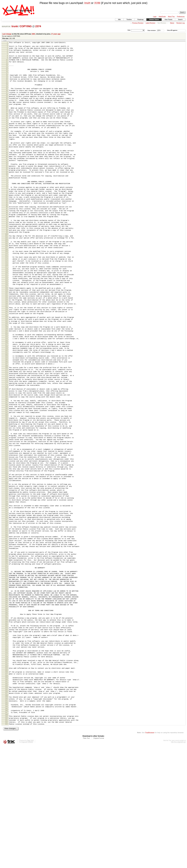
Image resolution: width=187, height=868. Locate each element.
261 (6, 638)
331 (6, 796)
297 (6, 720)
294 (6, 714)
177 (6, 444)
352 (6, 843)
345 (6, 828)
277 (6, 674)
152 (6, 386)
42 (7, 135)
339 (6, 814)
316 (6, 763)
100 (6, 268)
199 (6, 495)
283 (6, 689)
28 (7, 103)
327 (6, 787)
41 (7, 133)
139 (6, 357)
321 (6, 774)
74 (7, 208)
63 (7, 183)
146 (6, 373)
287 (6, 698)
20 (7, 85)
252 (6, 617)
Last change (7, 34)
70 (7, 199)
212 (6, 525)
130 (6, 336)
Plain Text (86, 860)
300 (6, 727)
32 (7, 112)
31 (7, 110)
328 (6, 790)
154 (6, 391)
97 (7, 261)
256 (6, 626)
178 (6, 447)
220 (6, 544)
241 (6, 592)
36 (7, 121)
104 (6, 276)
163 (6, 411)
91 (7, 247)
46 (7, 145)
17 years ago (56, 34)
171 (6, 430)
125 (6, 325)
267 (6, 652)
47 (7, 146)
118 (6, 308)
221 (6, 546)
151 (6, 384)
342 (6, 821)
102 (6, 272)
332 (6, 799)
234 (6, 576)
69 (7, 197)
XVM (97, 3)
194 (6, 483)
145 (6, 371)
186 (6, 464)
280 (6, 682)
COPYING (26, 26)
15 (7, 74)
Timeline (129, 20)
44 (7, 140)
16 (7, 76)
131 (6, 339)
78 (7, 217)
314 (6, 759)
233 (6, 574)
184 (6, 460)
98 (7, 263)
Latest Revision (150, 23)
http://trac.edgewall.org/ (178, 864)
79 (7, 219)
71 (7, 201)
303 (6, 734)
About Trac (171, 17)
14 (7, 72)
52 (7, 158)
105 (6, 279)
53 (7, 160)
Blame (172, 23)
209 (6, 518)
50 (7, 154)
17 (7, 78)
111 (6, 293)
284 (6, 691)
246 (6, 603)
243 (6, 596)
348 (6, 835)
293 (6, 712)
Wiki (119, 20)
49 (7, 151)
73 (7, 205)
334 (6, 803)
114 (6, 299)
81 (7, 224)
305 (6, 738)
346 (6, 830)
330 (6, 794)
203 (6, 504)
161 (6, 407)
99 (7, 266)
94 (7, 254)
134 (6, 346)
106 (6, 281)
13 (7, 69)
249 (6, 611)
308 (6, 745)
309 (6, 747)
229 (6, 564)
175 (6, 439)
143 (6, 366)
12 (7, 68)
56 (7, 167)
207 (6, 513)
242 (6, 594)
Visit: (129, 30)
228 (6, 562)
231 (6, 569)
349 (6, 836)
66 (7, 190)
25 (7, 96)
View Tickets (168, 20)
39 (7, 128)
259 (6, 633)
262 (6, 640)
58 (7, 171)
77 (7, 214)
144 (6, 368)
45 (7, 142)
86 (7, 235)
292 (6, 710)
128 (6, 331)
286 (6, 695)
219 (6, 541)
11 (7, 65)
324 (6, 781)
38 (7, 126)
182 (6, 456)
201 (6, 500)
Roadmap (140, 20)
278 (6, 677)
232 (6, 571)
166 (6, 419)
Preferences (181, 17)
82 (7, 226)
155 (6, 393)
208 (6, 516)
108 (6, 286)
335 (6, 805)
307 (6, 742)
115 (6, 302)
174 (6, 437)
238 (6, 585)
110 (6, 290)
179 (6, 449)
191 (6, 476)
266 (6, 649)
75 (7, 210)
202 (6, 502)
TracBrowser (150, 855)
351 (6, 841)
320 (6, 772)
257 (6, 628)
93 (7, 251)
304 (6, 736)
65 (7, 188)
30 (7, 108)
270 (6, 659)
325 (6, 783)
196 (6, 488)
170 (6, 427)
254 (6, 622)
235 (6, 578)
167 (6, 421)
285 (6, 693)
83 (7, 229)
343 (6, 823)
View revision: (152, 30)
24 (7, 94)
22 (7, 90)
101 (6, 270)
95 (7, 256)
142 (6, 364)
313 (6, 756)
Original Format (99, 860)
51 (7, 156)
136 (6, 350)
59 (7, 174)
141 (6, 362)
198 (6, 492)
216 (6, 534)
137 (6, 353)
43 (7, 137)
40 (7, 131)
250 (6, 613)
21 (7, 87)
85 (7, 233)
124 (6, 322)
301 (6, 729)
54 (7, 162)
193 (6, 481)
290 (6, 705)
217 (6, 537)
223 (6, 551)
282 (6, 686)
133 (6, 343)
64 (7, 185)
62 (7, 181)
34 (7, 117)
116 (6, 304)
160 (6, 405)
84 (7, 231)
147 (6, 376)
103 (6, 275)
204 (6, 506)
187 (6, 467)
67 (7, 192)
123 (6, 320)
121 (6, 315)
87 (7, 238)
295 (6, 716)
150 (6, 382)
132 (6, 341)
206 (6, 511)
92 (7, 250)
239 (6, 588)
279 (6, 679)
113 (6, 297)
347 (6, 832)
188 (6, 469)
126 (6, 327)
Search (180, 20)
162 (6, 410)
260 (6, 636)
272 (6, 663)
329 (6, 792)
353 (6, 846)
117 (6, 306)
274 (6, 667)
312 (6, 754)
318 (6, 768)
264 (6, 645)
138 (6, 355)
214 (6, 529)
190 (6, 474)
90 (7, 245)
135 (6, 348)
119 (6, 311)
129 (6, 334)
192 (6, 479)
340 (6, 817)
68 (7, 195)
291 (6, 707)
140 (6, 359)
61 (7, 179)
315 (6, 760)
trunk (15, 26)
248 (6, 608)
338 (6, 812)
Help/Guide (162, 17)
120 (6, 313)
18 (7, 80)
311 (6, 751)
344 (6, 826)
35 (7, 119)
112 (6, 294)
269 (6, 656)
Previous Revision (138, 23)
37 (7, 124)
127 (6, 330)
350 (6, 839)
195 (6, 485)
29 (7, 105)
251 (6, 615)
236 (6, 581)
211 (6, 522)
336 (6, 808)
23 (7, 91)
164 (6, 414)
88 (7, 240)
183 (6, 458)
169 (6, 425)
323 (6, 779)
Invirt (87, 3)
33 (7, 115)
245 (6, 601)
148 (6, 377)
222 (6, 549)
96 (7, 259)
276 (6, 672)
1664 (33, 34)
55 (7, 165)
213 (6, 527)
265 (6, 647)
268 (6, 654)
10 (7, 63)
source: (6, 26)
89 (7, 242)
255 (6, 624)
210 (6, 520)
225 (6, 555)
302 (6, 731)
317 (6, 765)
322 (6, 777)
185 (6, 463)
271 (6, 661)
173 (6, 435)
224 (6, 553)
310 (6, 749)
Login (155, 17)
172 (6, 432)
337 (6, 810)
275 (6, 670)
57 (7, 169)
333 (6, 801)
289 (6, 702)
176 (6, 442)
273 (6, 665)
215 (6, 532)
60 (7, 176)
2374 (38, 26)
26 (7, 98)
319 (6, 770)
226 (6, 557)
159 (6, 402)
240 (6, 590)
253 (6, 620)
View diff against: (176, 30)
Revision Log (181, 23)
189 (6, 472)
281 (6, 684)
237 (6, 583)
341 (6, 819)
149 (6, 380)
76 (7, 212)
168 (6, 423)
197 (6, 490)
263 (6, 643)
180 (6, 451)
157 (6, 398)
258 (6, 631)
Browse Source (154, 20)
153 (6, 389)
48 (7, 149)
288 (6, 700)
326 (6, 785)
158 (6, 400)
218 (6, 539)
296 (6, 718)
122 (6, 318)
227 (6, 560)
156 (6, 395)
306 (6, 741)
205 (6, 509)
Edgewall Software (27, 864)
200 (6, 497)
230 (6, 566)
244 (6, 599)
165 (6, 416)
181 (6, 453)
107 (6, 284)
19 (7, 82)
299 (6, 725)
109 (6, 288)
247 (6, 606)
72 (7, 204)
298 (6, 722)
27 (7, 100)
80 (7, 222)
